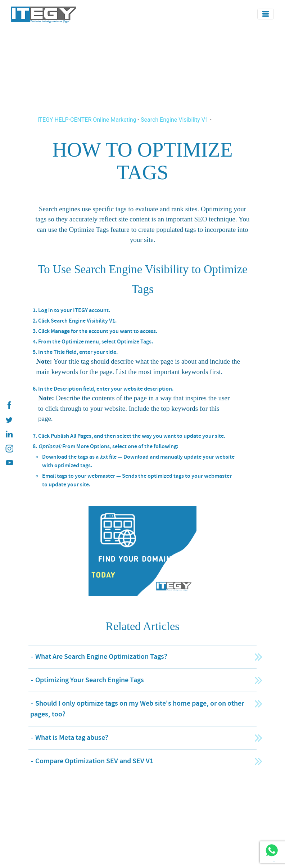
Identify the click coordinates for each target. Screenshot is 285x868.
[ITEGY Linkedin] (9, 434)
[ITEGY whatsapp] (272, 850)
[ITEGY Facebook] (9, 405)
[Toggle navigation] (266, 14)
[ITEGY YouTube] (9, 463)
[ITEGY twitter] (9, 420)
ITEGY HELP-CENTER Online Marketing (87, 120)
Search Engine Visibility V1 (175, 120)
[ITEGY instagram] (9, 449)
